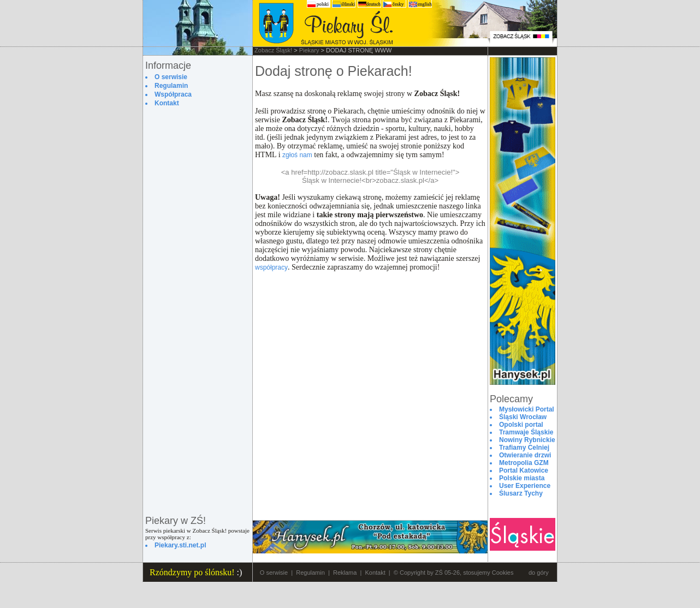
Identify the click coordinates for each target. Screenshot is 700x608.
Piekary (309, 50)
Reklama (345, 573)
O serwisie (274, 573)
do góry (539, 573)
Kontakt (375, 573)
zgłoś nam (297, 155)
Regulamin (310, 573)
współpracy (271, 267)
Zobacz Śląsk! (273, 50)
